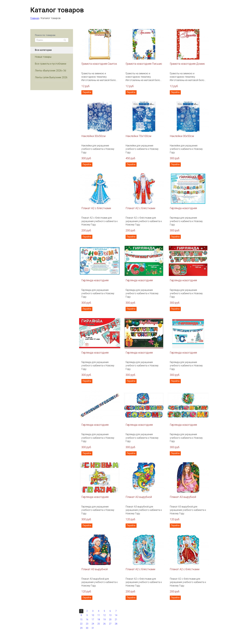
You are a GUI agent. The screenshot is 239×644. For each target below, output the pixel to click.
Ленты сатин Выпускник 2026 (51, 77)
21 (116, 619)
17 (93, 619)
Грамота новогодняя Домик (187, 64)
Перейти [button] (87, 92)
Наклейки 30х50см (93, 136)
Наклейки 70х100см (138, 136)
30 (87, 628)
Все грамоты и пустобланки (51, 64)
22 (81, 624)
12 (104, 615)
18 (99, 619)
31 (93, 628)
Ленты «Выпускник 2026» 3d (50, 71)
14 (116, 615)
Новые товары (43, 57)
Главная (35, 18)
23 (87, 624)
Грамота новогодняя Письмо (144, 64)
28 (116, 624)
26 (104, 624)
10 (93, 615)
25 (99, 624)
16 (87, 619)
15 (81, 619)
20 (110, 619)
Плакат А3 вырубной (139, 497)
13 (110, 615)
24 (93, 624)
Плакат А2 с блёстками (96, 208)
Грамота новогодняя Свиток (99, 64)
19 (104, 619)
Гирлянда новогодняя (183, 208)
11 (99, 615)
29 (81, 628)
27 (110, 624)
